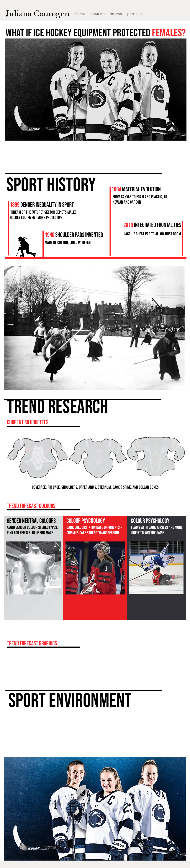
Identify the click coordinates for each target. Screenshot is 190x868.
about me (98, 14)
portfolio (135, 14)
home (80, 14)
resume (116, 14)
